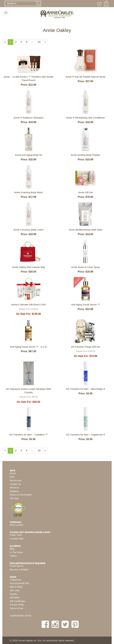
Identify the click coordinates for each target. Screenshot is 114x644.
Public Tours (16, 535)
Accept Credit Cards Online (18, 515)
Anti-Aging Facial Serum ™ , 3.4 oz (29, 347)
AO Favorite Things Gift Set (86, 347)
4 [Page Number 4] (28, 42)
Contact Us (15, 484)
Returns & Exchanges (21, 495)
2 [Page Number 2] (17, 42)
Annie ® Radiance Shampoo (29, 118)
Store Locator (17, 525)
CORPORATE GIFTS (20, 616)
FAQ (12, 477)
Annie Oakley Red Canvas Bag (28, 267)
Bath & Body (16, 587)
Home (13, 473)
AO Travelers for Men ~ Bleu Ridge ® (85, 389)
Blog (12, 549)
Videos (13, 556)
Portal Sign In (17, 566)
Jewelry (14, 594)
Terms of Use (16, 608)
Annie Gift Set (86, 192)
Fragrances (16, 580)
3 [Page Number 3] (22, 42)
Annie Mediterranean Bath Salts (85, 230)
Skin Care (15, 590)
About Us (14, 488)
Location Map (17, 539)
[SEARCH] (20, 3)
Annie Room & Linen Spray (86, 267)
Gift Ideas (15, 598)
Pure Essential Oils (19, 583)
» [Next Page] (46, 43)
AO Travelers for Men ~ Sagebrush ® (86, 435)
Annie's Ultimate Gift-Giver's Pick (28, 305)
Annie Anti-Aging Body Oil (29, 155)
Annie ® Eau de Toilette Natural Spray (86, 77)
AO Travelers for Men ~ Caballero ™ (28, 435)
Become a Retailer (19, 570)
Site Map (14, 498)
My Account (16, 480)
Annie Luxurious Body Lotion (28, 230)
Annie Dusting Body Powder (86, 155)
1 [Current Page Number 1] (12, 43)
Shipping (14, 491)
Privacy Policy (17, 605)
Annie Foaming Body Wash (28, 192)
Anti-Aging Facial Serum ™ (86, 305)
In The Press (16, 552)
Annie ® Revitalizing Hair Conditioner (86, 118)
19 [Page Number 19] (40, 42)
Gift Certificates (18, 601)
